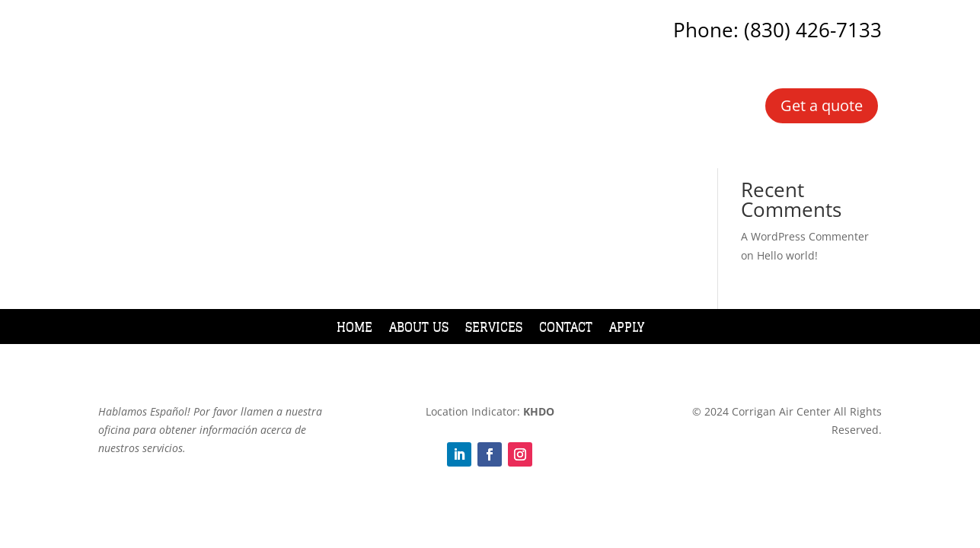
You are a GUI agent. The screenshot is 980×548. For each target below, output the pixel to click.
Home (354, 329)
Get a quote (822, 105)
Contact (566, 329)
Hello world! (787, 255)
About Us (419, 329)
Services (494, 329)
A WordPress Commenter (805, 236)
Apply (627, 329)
